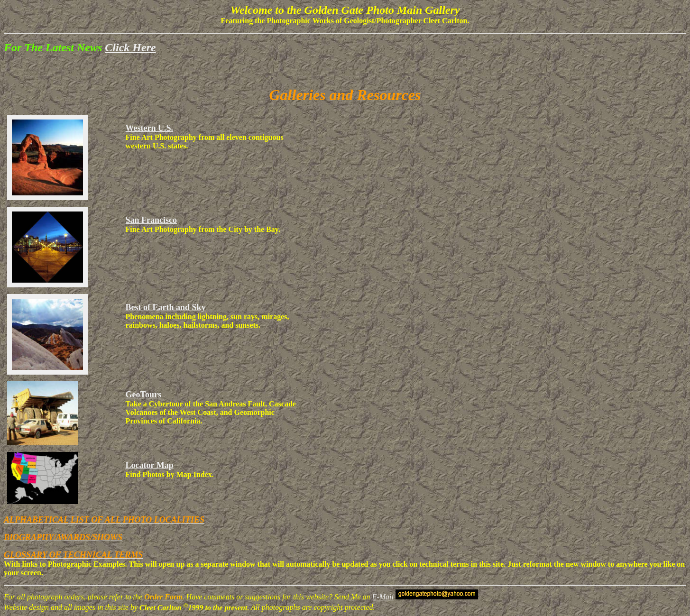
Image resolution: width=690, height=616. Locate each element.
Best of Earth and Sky (166, 307)
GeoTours (143, 395)
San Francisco (152, 220)
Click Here (130, 47)
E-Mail (383, 597)
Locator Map (150, 465)
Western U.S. (150, 128)
